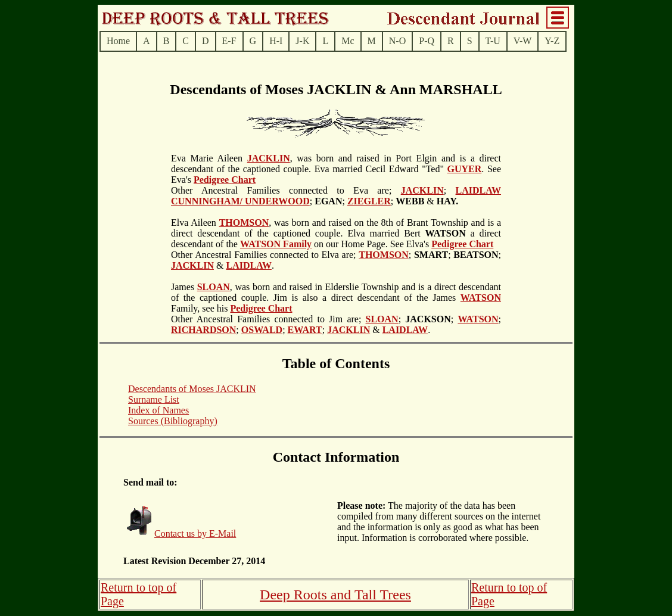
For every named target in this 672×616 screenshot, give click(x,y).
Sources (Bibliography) (173, 421)
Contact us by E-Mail (195, 533)
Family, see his (200, 308)
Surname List (154, 399)
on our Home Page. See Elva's (371, 244)
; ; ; (455, 255)
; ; (329, 201)
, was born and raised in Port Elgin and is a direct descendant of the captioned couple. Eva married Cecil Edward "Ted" (336, 164)
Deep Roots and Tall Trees (335, 595)
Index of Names (158, 410)
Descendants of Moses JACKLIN (192, 389)
